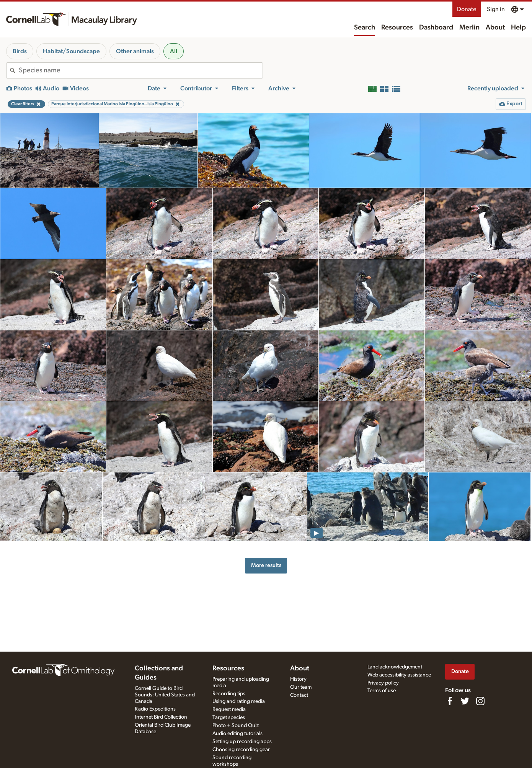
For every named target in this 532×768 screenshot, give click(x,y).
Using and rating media (239, 701)
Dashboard (436, 28)
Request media (229, 709)
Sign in (496, 9)
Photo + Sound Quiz (236, 726)
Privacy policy (383, 683)
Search (365, 28)
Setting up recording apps (242, 742)
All (174, 51)
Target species (229, 717)
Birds (20, 51)
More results (266, 565)
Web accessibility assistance (399, 675)
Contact (299, 695)
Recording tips (229, 694)
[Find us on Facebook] (450, 701)
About (495, 28)
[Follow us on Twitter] (465, 701)
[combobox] (141, 70)
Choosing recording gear (241, 750)
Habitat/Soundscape (71, 51)
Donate (467, 9)
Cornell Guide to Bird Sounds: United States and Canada (165, 695)
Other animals (135, 51)
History (298, 679)
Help (518, 28)
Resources (397, 28)
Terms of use (382, 691)
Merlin (469, 28)
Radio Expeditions (155, 709)
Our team (301, 687)
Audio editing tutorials (237, 734)
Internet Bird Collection (161, 717)
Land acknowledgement (395, 667)
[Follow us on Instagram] (480, 701)
